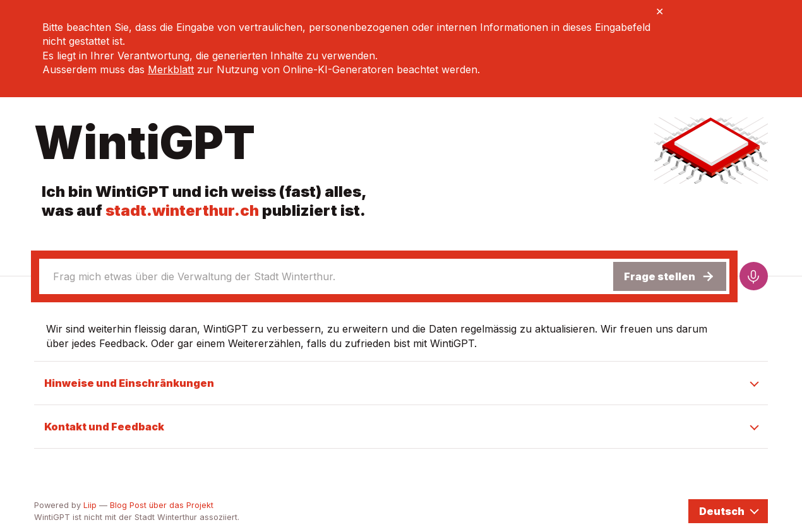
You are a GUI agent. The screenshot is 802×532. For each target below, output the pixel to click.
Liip (90, 505)
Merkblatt (171, 69)
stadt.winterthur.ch (182, 210)
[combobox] (325, 276)
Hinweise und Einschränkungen (129, 383)
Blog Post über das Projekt (162, 505)
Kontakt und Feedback (104, 427)
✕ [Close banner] (660, 11)
